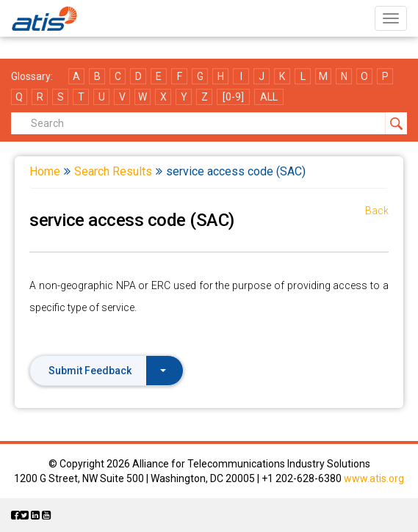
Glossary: (32, 76)
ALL (269, 97)
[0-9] (233, 97)
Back (377, 211)
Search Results (113, 171)
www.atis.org (374, 478)
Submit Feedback (107, 371)
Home (45, 171)
